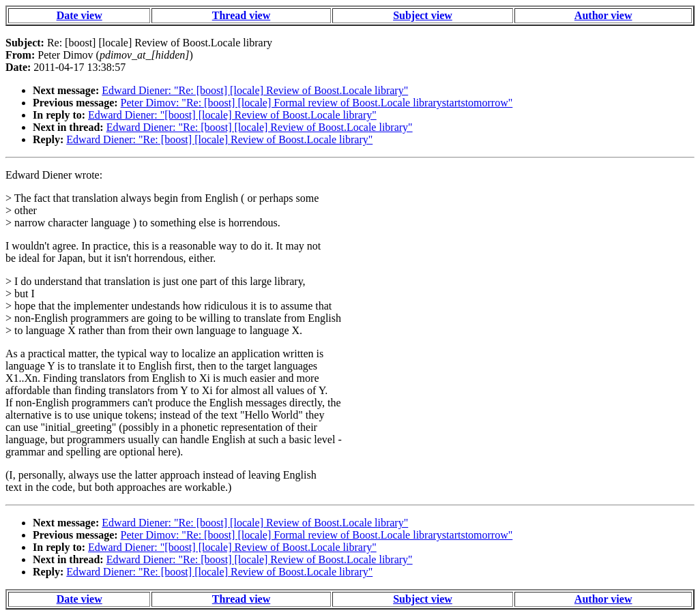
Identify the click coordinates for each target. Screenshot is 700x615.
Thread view (241, 15)
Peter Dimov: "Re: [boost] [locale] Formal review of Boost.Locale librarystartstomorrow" (317, 103)
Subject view (423, 15)
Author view (603, 15)
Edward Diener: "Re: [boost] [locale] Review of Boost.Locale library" (255, 90)
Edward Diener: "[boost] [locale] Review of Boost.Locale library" (232, 115)
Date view (79, 15)
